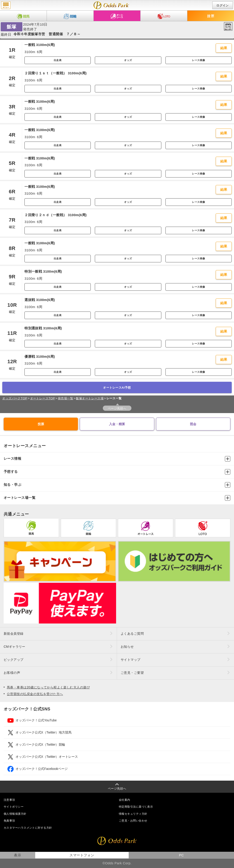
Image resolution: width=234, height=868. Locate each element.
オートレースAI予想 (117, 388)
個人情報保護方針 (15, 814)
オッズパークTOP (15, 398)
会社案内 (125, 800)
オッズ (128, 60)
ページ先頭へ (117, 408)
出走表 (58, 60)
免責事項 (9, 821)
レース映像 (198, 60)
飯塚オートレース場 (90, 398)
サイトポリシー (14, 807)
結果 (224, 48)
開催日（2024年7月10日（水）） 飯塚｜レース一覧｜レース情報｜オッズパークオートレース (111, 5)
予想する (117, 472)
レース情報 (117, 459)
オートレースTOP (43, 398)
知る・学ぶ (117, 485)
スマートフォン (82, 855)
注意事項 (9, 800)
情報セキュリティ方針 (133, 814)
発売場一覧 (65, 398)
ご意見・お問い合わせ (133, 821)
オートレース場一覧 (117, 498)
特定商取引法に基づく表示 (136, 807)
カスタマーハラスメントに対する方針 (28, 828)
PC (181, 855)
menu (6, 5)
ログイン (223, 5)
